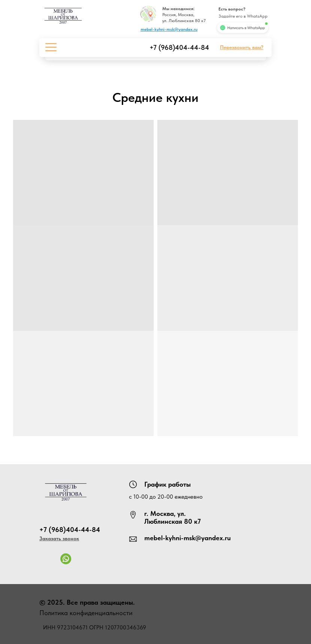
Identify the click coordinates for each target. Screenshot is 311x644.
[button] (242, 47)
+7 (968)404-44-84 (179, 47)
